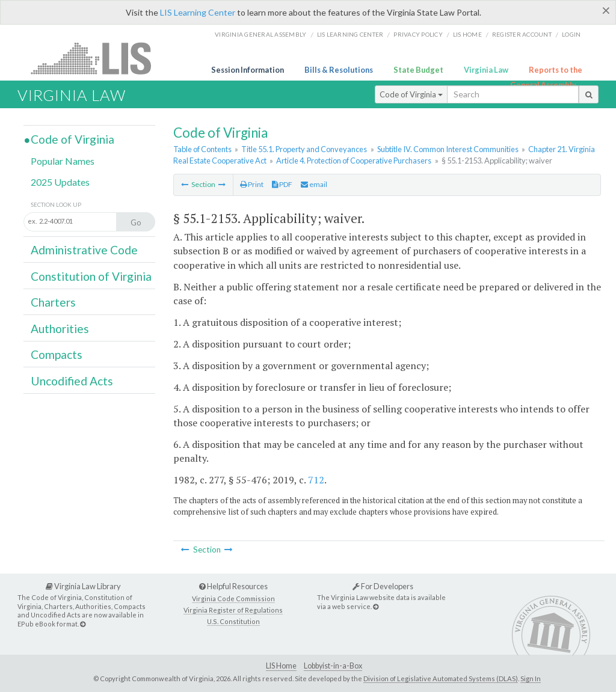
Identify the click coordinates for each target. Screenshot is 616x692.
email (314, 184)
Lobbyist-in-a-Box (333, 666)
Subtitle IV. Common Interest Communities (448, 149)
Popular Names (63, 161)
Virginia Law (486, 70)
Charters (53, 302)
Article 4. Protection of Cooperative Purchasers (354, 161)
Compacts (57, 354)
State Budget (418, 70)
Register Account (522, 34)
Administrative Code (84, 250)
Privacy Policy (418, 34)
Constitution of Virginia (91, 276)
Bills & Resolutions (339, 70)
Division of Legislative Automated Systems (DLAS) (441, 678)
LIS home (467, 34)
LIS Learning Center (198, 12)
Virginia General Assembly (260, 34)
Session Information (248, 70)
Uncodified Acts (72, 381)
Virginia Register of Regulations (233, 610)
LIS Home (281, 666)
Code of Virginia (411, 94)
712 (316, 480)
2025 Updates (60, 182)
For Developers (383, 586)
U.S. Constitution (233, 621)
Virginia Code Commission (233, 599)
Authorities (60, 329)
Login (571, 34)
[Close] (606, 10)
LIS (98, 58)
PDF (282, 184)
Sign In (531, 678)
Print (252, 184)
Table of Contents (202, 149)
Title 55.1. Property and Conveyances (304, 149)
